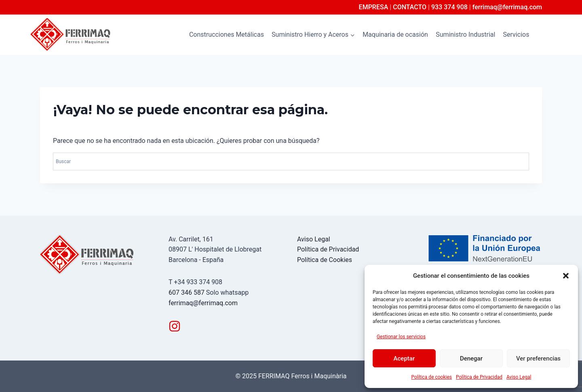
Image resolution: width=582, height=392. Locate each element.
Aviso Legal (519, 377)
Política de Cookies (325, 260)
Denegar (471, 358)
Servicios (516, 35)
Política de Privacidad (479, 377)
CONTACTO (410, 7)
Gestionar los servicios (401, 337)
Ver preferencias (538, 358)
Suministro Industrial (465, 35)
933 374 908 (449, 7)
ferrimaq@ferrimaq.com (507, 7)
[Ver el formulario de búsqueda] (544, 35)
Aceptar (404, 358)
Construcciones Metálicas (227, 35)
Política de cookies (432, 377)
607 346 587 (187, 292)
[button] (566, 276)
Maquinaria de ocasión (395, 35)
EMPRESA (374, 7)
